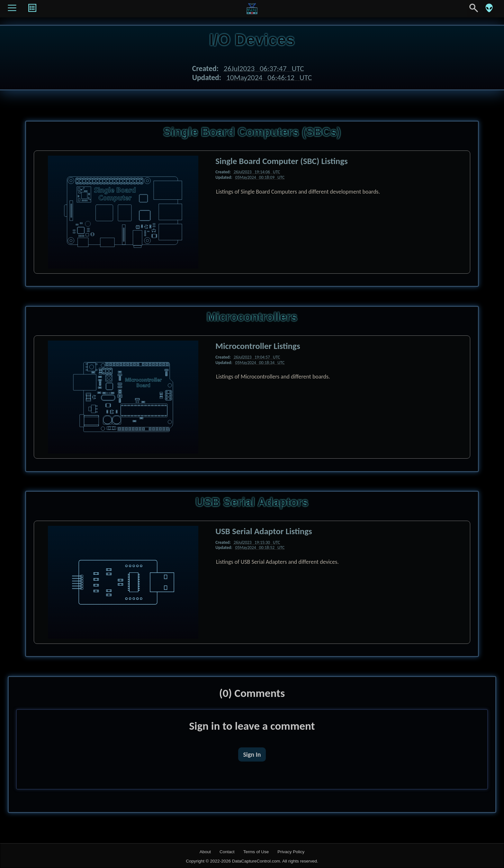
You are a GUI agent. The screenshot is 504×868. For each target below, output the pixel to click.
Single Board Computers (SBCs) (252, 132)
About (205, 852)
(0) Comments (252, 693)
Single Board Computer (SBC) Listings (281, 161)
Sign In (252, 754)
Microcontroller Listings (258, 346)
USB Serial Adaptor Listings (264, 531)
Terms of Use (256, 852)
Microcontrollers (252, 317)
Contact (227, 852)
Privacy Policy (291, 852)
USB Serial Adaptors (252, 502)
